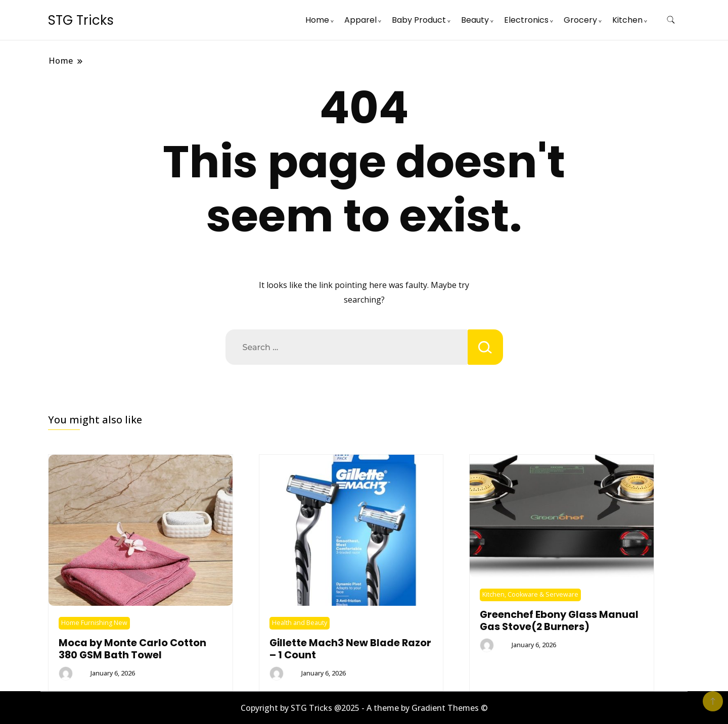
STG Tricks (81, 20)
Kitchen (627, 20)
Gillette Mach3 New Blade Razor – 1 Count (350, 649)
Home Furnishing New (94, 623)
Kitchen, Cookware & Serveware (530, 594)
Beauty (475, 20)
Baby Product (419, 20)
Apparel (360, 20)
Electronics (526, 20)
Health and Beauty (300, 623)
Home (317, 20)
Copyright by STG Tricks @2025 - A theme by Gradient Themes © (364, 708)
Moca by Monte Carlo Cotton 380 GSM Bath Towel (132, 649)
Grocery (580, 20)
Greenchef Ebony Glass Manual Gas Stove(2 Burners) (559, 621)
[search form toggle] (671, 20)
